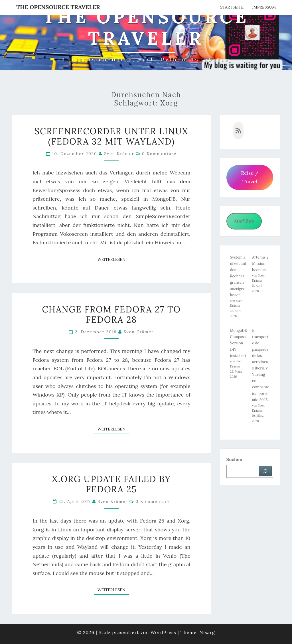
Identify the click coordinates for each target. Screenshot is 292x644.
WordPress (163, 632)
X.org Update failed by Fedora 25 (111, 484)
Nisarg (207, 632)
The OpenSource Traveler (58, 7)
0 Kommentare (159, 154)
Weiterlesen (113, 259)
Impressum (264, 7)
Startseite (232, 7)
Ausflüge (244, 221)
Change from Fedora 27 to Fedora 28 (111, 314)
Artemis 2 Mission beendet (260, 264)
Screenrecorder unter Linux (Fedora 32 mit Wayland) (111, 136)
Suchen (234, 459)
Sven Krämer (119, 154)
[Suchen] (265, 471)
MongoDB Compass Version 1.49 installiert (239, 343)
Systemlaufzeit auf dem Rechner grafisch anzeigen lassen (238, 276)
